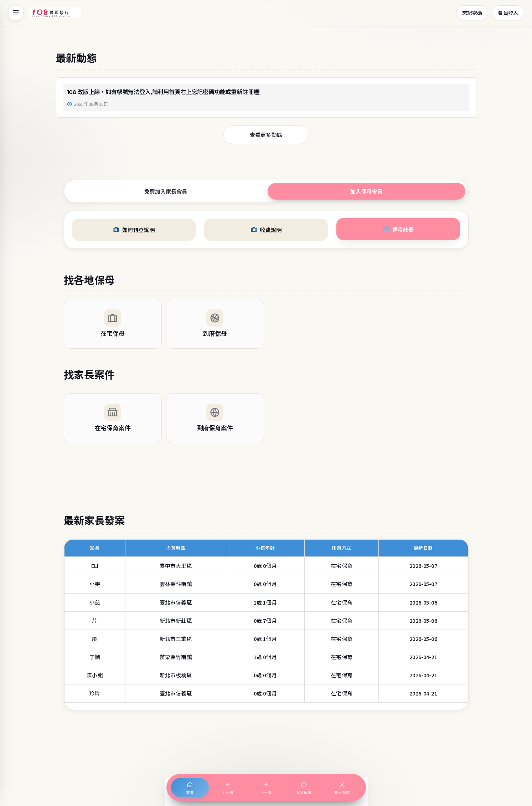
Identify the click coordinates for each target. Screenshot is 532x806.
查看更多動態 (266, 135)
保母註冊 (398, 229)
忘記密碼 (472, 13)
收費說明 (266, 230)
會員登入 (508, 13)
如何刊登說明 (134, 230)
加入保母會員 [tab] (366, 191)
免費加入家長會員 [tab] (166, 191)
